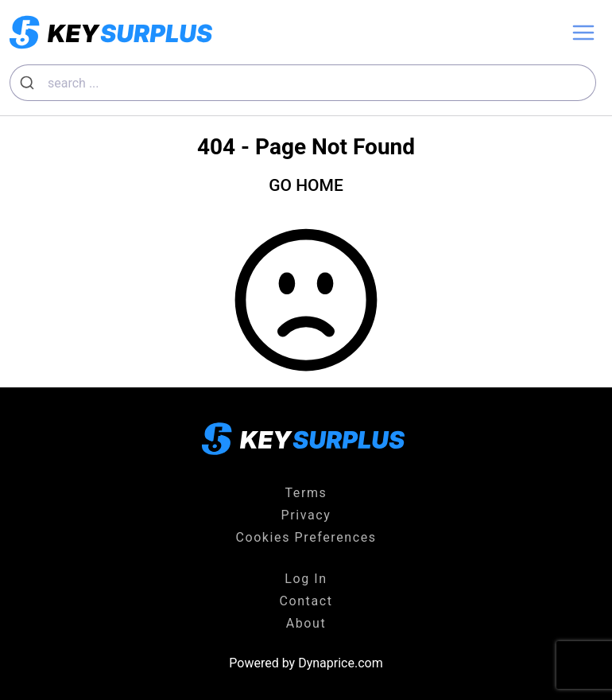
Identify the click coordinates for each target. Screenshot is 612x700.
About (306, 623)
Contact (306, 601)
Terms (306, 493)
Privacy (306, 515)
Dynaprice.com (341, 663)
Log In (306, 579)
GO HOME (306, 185)
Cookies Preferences (306, 537)
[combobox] (303, 83)
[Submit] (29, 83)
